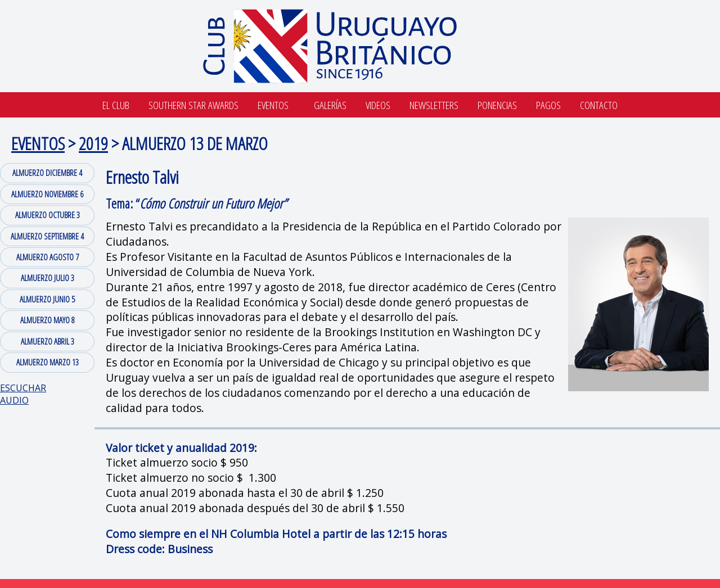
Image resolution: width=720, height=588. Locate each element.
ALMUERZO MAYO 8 (48, 320)
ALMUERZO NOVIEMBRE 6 (47, 194)
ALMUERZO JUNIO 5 (47, 299)
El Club (116, 105)
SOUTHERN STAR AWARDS (193, 105)
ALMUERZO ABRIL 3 (48, 341)
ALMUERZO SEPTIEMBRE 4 (47, 236)
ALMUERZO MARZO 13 (48, 362)
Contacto (599, 105)
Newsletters (434, 105)
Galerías (330, 105)
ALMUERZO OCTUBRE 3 (48, 215)
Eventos (273, 105)
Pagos (548, 105)
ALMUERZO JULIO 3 (48, 278)
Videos (378, 105)
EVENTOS (38, 143)
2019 (93, 143)
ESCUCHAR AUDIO (23, 394)
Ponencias (497, 105)
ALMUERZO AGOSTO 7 (48, 257)
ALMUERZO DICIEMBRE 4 (47, 173)
